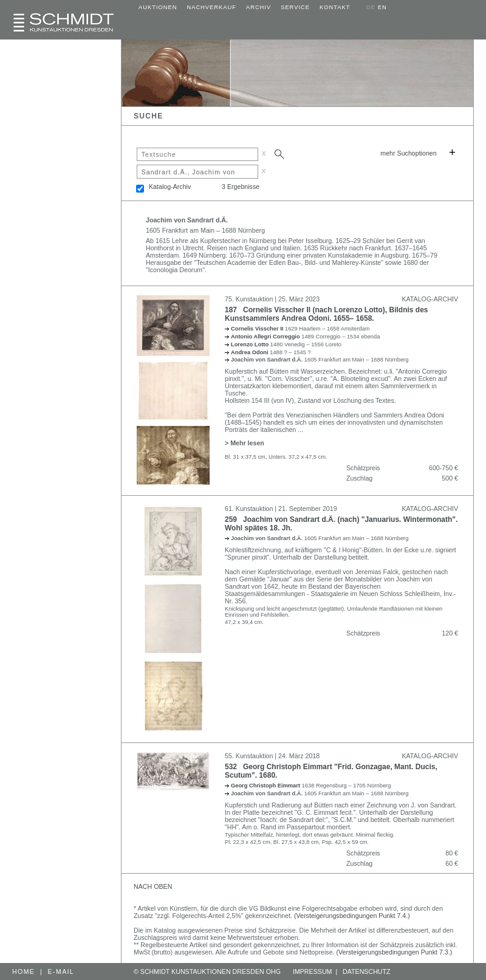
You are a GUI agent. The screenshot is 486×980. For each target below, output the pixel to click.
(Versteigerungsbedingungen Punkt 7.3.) (395, 952)
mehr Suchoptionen (408, 153)
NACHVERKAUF (211, 7)
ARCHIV (258, 7)
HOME (23, 971)
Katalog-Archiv (170, 187)
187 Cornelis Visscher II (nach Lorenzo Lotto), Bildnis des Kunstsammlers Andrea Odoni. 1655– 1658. (327, 314)
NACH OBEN (153, 886)
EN (382, 7)
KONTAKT (335, 7)
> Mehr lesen (245, 443)
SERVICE (295, 7)
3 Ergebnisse (241, 187)
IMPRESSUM (313, 971)
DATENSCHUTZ (367, 971)
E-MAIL (61, 971)
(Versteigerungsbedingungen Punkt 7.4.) (352, 916)
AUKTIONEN (158, 7)
